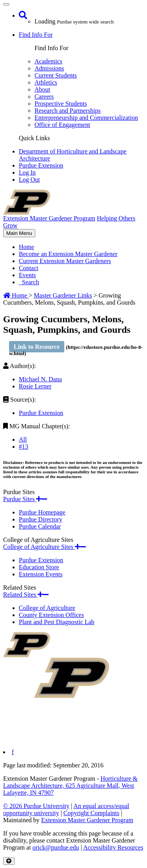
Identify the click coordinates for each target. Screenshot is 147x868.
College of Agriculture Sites (44, 547)
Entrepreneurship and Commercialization (86, 118)
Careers (44, 97)
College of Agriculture (47, 608)
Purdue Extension (41, 165)
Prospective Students (61, 104)
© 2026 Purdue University (36, 806)
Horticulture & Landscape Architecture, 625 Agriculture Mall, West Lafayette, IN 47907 (70, 786)
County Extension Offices (51, 615)
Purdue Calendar (40, 526)
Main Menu (19, 234)
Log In (27, 172)
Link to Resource (37, 347)
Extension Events (41, 574)
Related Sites (26, 595)
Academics (48, 61)
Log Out (29, 180)
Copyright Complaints (92, 813)
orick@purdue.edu (56, 847)
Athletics (46, 82)
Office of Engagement (62, 125)
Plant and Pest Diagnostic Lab (57, 622)
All (23, 439)
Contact (29, 268)
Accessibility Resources (113, 847)
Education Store (39, 567)
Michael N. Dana (40, 379)
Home (26, 247)
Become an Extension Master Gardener (68, 254)
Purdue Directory (41, 519)
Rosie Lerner (35, 386)
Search (29, 282)
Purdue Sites (25, 499)
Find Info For (36, 35)
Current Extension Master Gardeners (65, 261)
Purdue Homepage (42, 512)
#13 (24, 447)
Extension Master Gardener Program (87, 820)
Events (27, 275)
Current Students (56, 75)
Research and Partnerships (68, 111)
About (42, 89)
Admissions (49, 68)
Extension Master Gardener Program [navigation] (49, 218)
